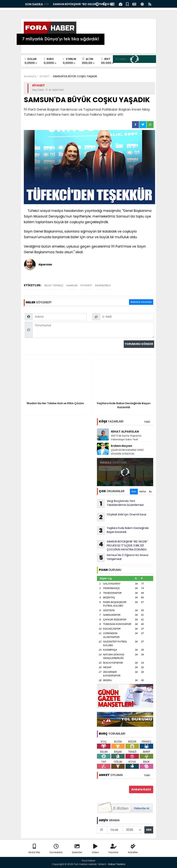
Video (95, 849)
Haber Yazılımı (117, 864)
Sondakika (56, 849)
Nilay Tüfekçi (54, 285)
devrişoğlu (103, 285)
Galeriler (77, 849)
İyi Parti (86, 285)
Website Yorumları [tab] (141, 302)
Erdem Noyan (121, 446)
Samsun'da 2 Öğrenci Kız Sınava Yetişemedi (123, 558)
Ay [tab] (150, 491)
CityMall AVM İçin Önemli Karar (122, 517)
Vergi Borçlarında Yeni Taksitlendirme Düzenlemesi (120, 504)
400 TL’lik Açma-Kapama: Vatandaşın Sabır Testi (126, 438)
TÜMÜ (147, 422)
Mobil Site (34, 849)
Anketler (133, 849)
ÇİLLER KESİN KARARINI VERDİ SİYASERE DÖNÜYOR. (127, 452)
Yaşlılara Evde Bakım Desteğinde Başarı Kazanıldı (123, 531)
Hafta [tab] (143, 491)
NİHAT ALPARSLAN (125, 432)
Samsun (72, 285)
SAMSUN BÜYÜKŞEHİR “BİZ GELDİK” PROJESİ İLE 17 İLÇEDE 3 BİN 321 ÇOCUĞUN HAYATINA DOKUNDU (122, 545)
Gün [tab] (134, 491)
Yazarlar (113, 849)
